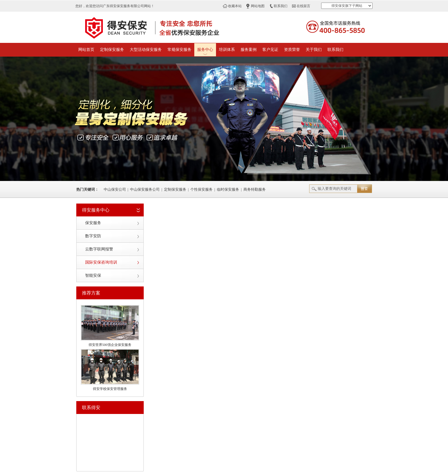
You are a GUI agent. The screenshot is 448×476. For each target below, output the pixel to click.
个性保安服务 (201, 189)
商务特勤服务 (255, 189)
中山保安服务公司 (145, 189)
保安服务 (93, 223)
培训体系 (227, 50)
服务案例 (249, 50)
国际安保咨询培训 (101, 262)
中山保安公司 (115, 189)
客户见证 (270, 50)
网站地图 (258, 6)
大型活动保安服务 (146, 50)
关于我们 (314, 50)
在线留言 (303, 6)
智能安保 (93, 275)
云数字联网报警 (99, 249)
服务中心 (205, 50)
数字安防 (93, 236)
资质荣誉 (292, 50)
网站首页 (86, 50)
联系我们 (281, 6)
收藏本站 (235, 6)
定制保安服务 (112, 50)
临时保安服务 (228, 189)
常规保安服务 (179, 50)
